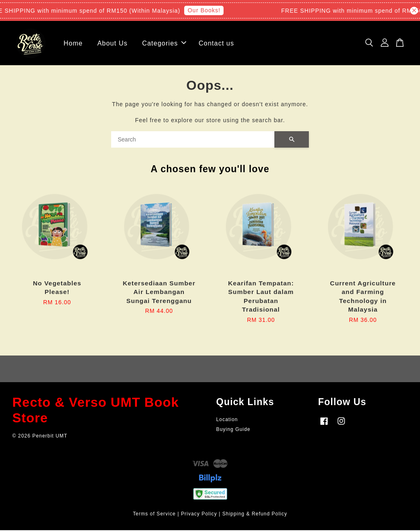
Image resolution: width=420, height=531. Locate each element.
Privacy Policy (199, 515)
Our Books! (206, 10)
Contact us (216, 44)
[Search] (193, 140)
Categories (164, 44)
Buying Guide (233, 430)
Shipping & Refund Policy (255, 515)
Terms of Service (154, 515)
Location (227, 420)
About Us (112, 44)
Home (73, 44)
